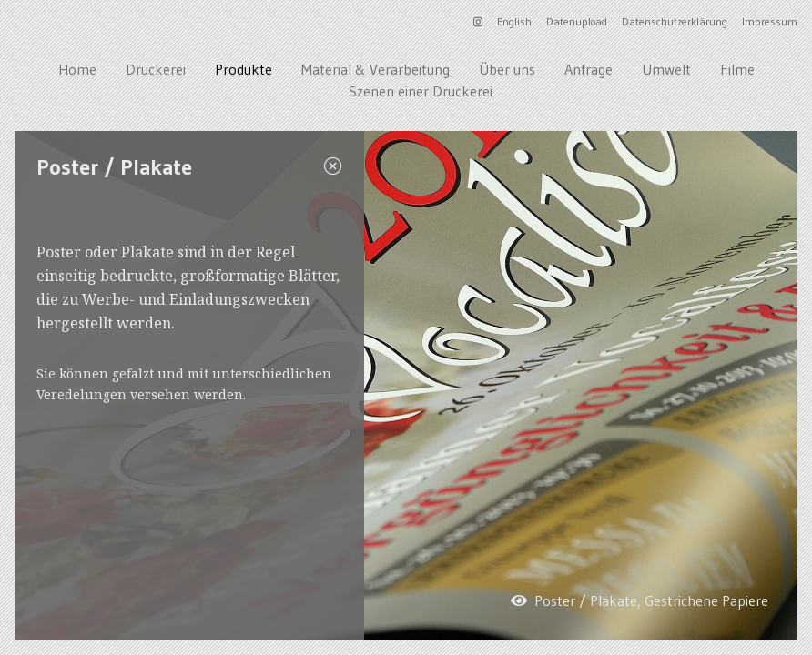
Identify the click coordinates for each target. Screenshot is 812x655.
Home (77, 69)
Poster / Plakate (586, 600)
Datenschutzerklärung (675, 21)
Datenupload (577, 21)
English (514, 21)
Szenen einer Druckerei (421, 91)
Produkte (244, 69)
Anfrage (589, 69)
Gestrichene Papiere (706, 600)
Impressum (770, 21)
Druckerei (156, 69)
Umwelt (666, 69)
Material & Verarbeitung (376, 69)
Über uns (507, 69)
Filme (737, 69)
